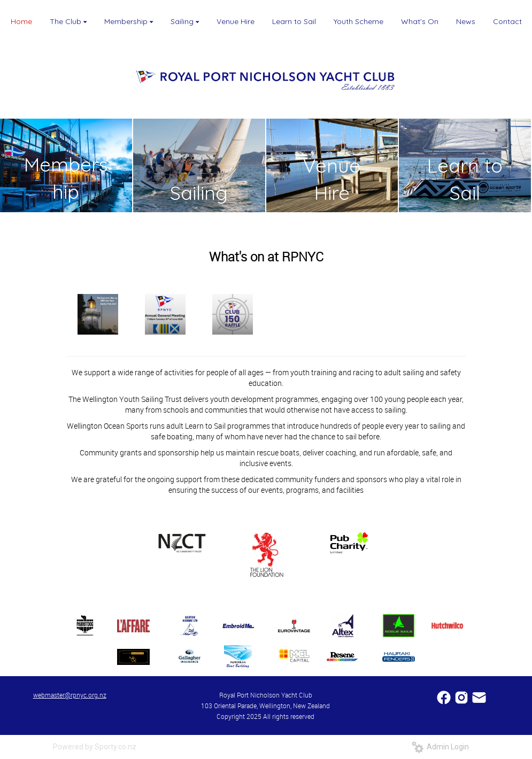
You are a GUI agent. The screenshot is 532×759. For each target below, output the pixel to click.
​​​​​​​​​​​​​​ (445, 697)
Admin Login (440, 747)
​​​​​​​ (479, 697)
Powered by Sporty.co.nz (95, 747)
